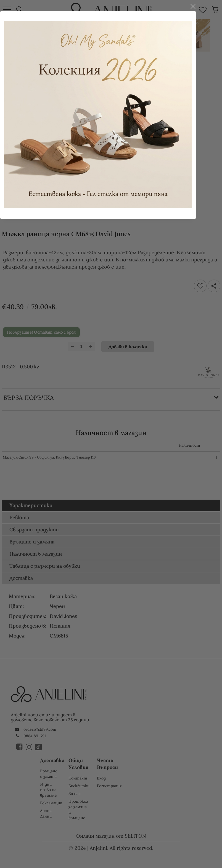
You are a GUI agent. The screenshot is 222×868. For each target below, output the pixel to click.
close (206, 331)
